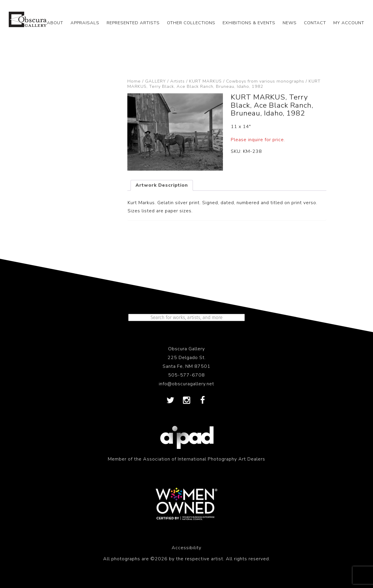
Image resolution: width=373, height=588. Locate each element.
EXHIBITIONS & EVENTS (249, 23)
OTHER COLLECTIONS (191, 23)
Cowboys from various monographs (265, 81)
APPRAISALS (85, 23)
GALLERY (155, 81)
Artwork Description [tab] (162, 185)
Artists (177, 81)
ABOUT (55, 23)
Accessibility (186, 548)
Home (134, 81)
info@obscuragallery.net (186, 384)
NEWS (290, 23)
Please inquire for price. (258, 140)
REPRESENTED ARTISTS (133, 23)
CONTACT (315, 23)
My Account (349, 23)
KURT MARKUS (205, 81)
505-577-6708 (186, 375)
